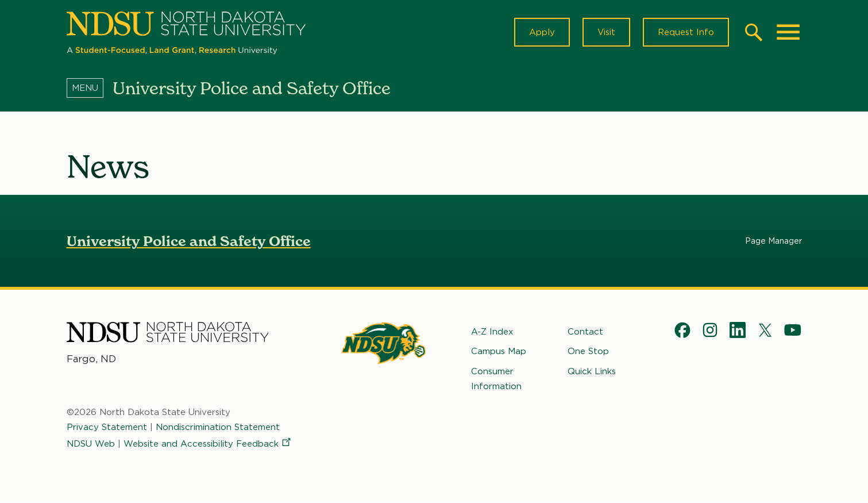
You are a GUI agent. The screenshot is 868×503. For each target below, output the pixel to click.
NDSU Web (91, 444)
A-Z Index (492, 332)
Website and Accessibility (208, 444)
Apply (542, 32)
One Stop (588, 351)
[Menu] (90, 88)
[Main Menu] (788, 32)
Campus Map (499, 351)
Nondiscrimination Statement (218, 427)
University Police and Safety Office (189, 241)
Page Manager (774, 241)
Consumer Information (496, 379)
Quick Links (592, 371)
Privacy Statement (107, 427)
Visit (606, 32)
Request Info (686, 32)
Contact (585, 332)
